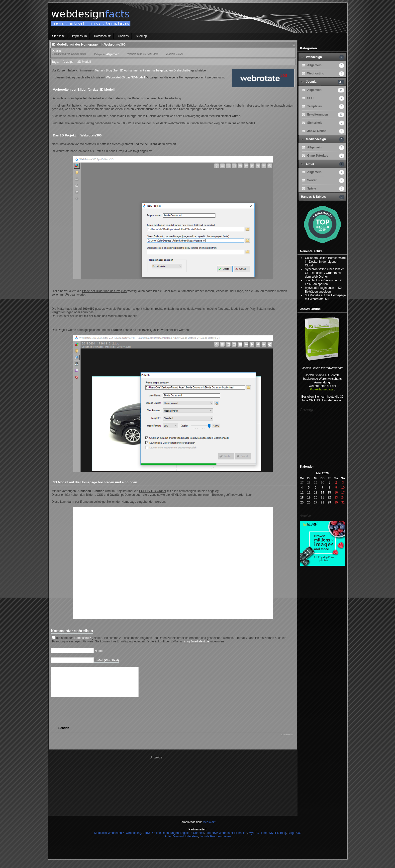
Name (99, 651)
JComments (287, 741)
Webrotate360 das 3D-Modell (125, 77)
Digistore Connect (192, 839)
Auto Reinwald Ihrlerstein (181, 842)
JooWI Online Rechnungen (161, 839)
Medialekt (209, 828)
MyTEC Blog (278, 839)
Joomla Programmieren (215, 842)
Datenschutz (102, 36)
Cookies (123, 36)
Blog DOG (295, 839)
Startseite (58, 36)
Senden (64, 734)
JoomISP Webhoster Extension (226, 839)
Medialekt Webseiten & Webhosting (118, 839)
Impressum (79, 36)
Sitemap (141, 36)
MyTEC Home (258, 839)
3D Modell (84, 62)
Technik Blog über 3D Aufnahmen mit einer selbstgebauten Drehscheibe (143, 70)
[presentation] (95, 718)
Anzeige (68, 62)
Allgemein (113, 54)
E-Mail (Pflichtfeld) (107, 660)
